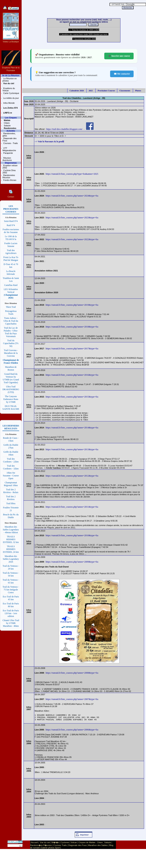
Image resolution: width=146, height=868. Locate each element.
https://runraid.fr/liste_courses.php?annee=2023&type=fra (72, 218)
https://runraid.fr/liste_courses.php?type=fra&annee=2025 (72, 174)
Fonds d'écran (9, 180)
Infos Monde (9, 103)
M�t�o (55, 844)
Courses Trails (60, 847)
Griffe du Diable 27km (11, 446)
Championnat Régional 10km (11, 484)
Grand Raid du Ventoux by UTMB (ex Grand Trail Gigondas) (11, 378)
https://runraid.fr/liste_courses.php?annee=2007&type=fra (72, 699)
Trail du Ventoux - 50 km (11, 574)
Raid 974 (11, 225)
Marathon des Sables (98, 847)
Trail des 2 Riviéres (11, 498)
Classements (125, 91)
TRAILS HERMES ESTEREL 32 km (11, 539)
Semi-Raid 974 (11, 221)
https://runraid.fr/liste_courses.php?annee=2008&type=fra (72, 673)
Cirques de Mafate (87, 844)
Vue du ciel (45, 844)
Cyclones (65, 844)
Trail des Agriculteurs (11, 252)
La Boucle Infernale (11, 273)
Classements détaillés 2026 (84, 39)
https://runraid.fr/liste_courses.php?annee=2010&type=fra (72, 535)
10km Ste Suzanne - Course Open (11, 476)
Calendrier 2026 (77, 91)
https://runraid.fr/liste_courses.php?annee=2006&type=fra (72, 731)
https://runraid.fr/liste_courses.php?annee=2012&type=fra (72, 476)
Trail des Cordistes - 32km (11, 467)
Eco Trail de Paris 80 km (11, 605)
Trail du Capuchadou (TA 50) (11, 343)
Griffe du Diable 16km (11, 453)
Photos (138, 91)
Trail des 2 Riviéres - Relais (11, 491)
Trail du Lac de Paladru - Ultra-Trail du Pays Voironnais (11, 332)
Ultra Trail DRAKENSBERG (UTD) (11, 389)
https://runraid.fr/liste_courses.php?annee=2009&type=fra (72, 562)
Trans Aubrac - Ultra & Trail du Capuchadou (11, 321)
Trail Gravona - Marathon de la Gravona (11, 353)
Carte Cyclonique (11, 93)
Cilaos (6, 123)
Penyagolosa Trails (11, 313)
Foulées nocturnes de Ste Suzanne (11, 231)
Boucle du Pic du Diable (11, 516)
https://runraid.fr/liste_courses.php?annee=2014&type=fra (72, 428)
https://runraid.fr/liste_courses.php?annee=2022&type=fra (72, 239)
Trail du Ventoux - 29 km (11, 567)
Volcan (74, 844)
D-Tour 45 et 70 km (11, 266)
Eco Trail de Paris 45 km (11, 598)
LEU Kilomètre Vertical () (11, 294)
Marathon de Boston (11, 368)
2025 (91, 91)
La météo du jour (11, 98)
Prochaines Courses (106, 91)
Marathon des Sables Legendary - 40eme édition (11, 530)
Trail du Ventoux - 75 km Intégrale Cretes (11, 590)
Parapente (8, 153)
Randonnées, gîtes (9, 135)
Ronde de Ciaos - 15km (11, 439)
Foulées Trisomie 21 (11, 509)
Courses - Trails (10, 143)
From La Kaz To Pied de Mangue (11, 259)
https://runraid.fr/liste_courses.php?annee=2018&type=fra (72, 327)
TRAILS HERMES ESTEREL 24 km (11, 549)
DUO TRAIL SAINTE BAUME (11, 408)
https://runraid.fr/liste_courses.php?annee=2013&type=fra (72, 449)
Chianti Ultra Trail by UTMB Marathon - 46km (11, 623)
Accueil (34, 844)
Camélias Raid (11, 285)
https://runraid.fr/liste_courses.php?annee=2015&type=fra (72, 397)
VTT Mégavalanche (9, 149)
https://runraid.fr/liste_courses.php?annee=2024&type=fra (72, 196)
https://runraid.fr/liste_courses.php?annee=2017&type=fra (72, 349)
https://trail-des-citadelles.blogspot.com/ (64, 129)
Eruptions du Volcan (9, 89)
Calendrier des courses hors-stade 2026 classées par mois (84, 34)
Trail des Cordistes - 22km (11, 460)
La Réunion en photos (10, 80)
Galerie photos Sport (50, 849)
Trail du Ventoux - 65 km (11, 581)
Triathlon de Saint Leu (11, 280)
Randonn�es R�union (41, 847)
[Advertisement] (66, 6)
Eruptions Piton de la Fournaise (11, 68)
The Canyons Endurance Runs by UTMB (11, 399)
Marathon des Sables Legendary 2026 (11, 559)
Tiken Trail (11, 307)
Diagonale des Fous (9, 139)
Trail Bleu (11, 503)
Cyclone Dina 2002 (9, 171)
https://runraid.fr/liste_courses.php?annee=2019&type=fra (72, 305)
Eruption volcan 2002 (10, 167)
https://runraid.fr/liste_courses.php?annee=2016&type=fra (72, 375)
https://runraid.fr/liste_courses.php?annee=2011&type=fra (72, 507)
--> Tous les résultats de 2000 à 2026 (84, 30)
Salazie (7, 126)
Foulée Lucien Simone (11, 245)
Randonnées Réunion (9, 176)
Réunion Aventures (7, 159)
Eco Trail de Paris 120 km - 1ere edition (11, 613)
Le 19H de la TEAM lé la (11, 238)
